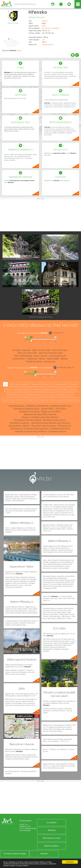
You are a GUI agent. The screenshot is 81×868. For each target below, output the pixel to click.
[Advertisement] (40, 215)
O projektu (52, 822)
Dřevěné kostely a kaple (36, 395)
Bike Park (21, 400)
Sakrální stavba (72, 400)
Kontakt (44, 854)
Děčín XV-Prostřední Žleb (50, 353)
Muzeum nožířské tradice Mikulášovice (40, 417)
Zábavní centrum (57, 400)
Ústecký (44, 21)
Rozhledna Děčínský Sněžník (28, 420)
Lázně (71, 395)
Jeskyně (62, 395)
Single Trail (32, 400)
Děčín (44, 26)
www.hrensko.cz (48, 44)
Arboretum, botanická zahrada (44, 389)
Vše (5, 384)
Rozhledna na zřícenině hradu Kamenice (30, 429)
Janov (37, 356)
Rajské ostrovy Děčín (51, 412)
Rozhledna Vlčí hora (60, 429)
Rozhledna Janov (17, 406)
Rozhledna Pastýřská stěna (27, 409)
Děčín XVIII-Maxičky (23, 356)
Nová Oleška (53, 359)
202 (43, 40)
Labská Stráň (19, 359)
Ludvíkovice (32, 359)
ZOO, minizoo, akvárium (19, 384)
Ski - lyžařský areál (60, 384)
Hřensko (38, 12)
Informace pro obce (52, 838)
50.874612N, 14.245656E (50, 28)
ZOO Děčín (61, 409)
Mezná (19, 50)
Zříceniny (20, 395)
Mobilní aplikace (52, 846)
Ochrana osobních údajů (15, 854)
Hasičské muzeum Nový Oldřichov (31, 431)
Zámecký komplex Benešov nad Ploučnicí (51, 423)
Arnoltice (17, 350)
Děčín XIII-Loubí (60, 350)
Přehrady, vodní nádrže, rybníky (17, 389)
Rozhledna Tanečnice (29, 412)
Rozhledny (63, 389)
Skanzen (74, 384)
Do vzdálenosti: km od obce (32, 333)
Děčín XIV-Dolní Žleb (27, 353)
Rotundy (52, 395)
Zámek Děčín (47, 409)
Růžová (64, 359)
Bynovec (27, 350)
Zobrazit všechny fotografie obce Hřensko (40, 317)
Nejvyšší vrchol (8, 400)
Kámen (44, 356)
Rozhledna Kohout (57, 431)
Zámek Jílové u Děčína (19, 426)
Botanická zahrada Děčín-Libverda (40, 414)
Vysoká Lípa (50, 361)
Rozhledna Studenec (20, 423)
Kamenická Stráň (58, 356)
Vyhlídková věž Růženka (37, 406)
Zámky (11, 395)
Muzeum (43, 400)
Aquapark (36, 384)
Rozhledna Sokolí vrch (61, 406)
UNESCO (46, 384)
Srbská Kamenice (34, 361)
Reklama (52, 830)
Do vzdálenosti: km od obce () (30, 367)
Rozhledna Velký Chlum (54, 420)
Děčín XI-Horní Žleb (41, 350)
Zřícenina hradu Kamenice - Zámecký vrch (51, 426)
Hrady (73, 389)
